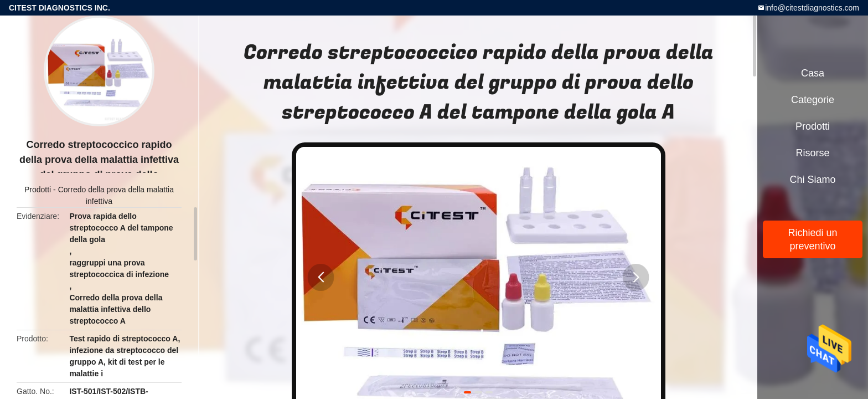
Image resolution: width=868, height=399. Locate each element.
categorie (813, 100)
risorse (812, 153)
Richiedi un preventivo (812, 239)
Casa (813, 73)
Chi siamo (812, 180)
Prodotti (38, 190)
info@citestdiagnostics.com (812, 8)
